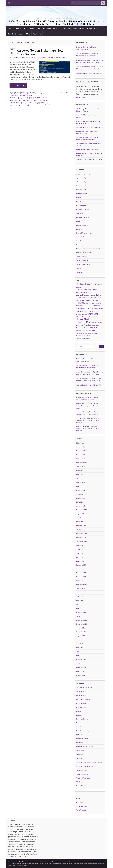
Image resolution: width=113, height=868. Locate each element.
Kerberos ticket (15, 102)
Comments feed (82, 806)
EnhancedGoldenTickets (34, 97)
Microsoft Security (25, 57)
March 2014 (80, 655)
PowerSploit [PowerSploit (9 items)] (88, 325)
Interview (80, 213)
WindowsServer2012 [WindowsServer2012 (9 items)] (84, 336)
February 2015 (81, 612)
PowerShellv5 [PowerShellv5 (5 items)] (80, 325)
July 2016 (79, 549)
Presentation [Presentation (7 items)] (80, 328)
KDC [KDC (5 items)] (85, 306)
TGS (48, 104)
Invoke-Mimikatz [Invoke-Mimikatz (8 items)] (95, 303)
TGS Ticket (13, 105)
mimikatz (42, 102)
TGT (19, 105)
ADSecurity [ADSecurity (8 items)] (90, 298)
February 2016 (81, 565)
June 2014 (80, 644)
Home (10, 29)
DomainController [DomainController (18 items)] (91, 300)
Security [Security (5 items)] (86, 328)
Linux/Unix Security (83, 217)
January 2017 (81, 530)
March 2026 (80, 443)
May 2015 (80, 600)
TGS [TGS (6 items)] (93, 330)
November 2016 (82, 533)
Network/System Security (85, 233)
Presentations (79, 29)
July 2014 (79, 640)
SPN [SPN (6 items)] (90, 330)
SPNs (28, 34)
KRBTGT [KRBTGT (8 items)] (92, 309)
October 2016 (81, 537)
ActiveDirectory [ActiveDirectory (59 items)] (87, 284)
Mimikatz (66, 29)
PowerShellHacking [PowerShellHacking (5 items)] (97, 322)
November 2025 (82, 455)
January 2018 (81, 506)
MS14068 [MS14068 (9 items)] (80, 317)
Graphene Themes (22, 865)
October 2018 (81, 494)
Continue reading (18, 85)
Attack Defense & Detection (49, 29)
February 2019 (81, 490)
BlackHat (44, 94)
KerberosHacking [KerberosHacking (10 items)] (83, 308)
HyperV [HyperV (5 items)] (88, 303)
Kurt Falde (80, 426)
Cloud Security (81, 182)
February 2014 (81, 659)
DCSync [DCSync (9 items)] (79, 300)
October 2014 (81, 628)
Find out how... (81, 97)
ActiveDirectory (17, 92)
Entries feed (80, 802)
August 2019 (81, 482)
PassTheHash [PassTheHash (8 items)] (88, 317)
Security (79, 245)
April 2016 (80, 557)
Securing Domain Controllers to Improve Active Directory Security (89, 406)
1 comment (66, 92)
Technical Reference (59, 57)
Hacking (79, 201)
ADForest (37, 94)
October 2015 (81, 581)
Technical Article (82, 257)
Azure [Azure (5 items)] (102, 298)
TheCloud (80, 268)
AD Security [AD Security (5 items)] (97, 298)
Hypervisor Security (83, 209)
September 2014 (82, 632)
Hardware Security (82, 205)
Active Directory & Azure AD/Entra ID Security (56, 18)
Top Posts (37, 34)
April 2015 (80, 604)
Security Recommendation (85, 253)
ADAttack (30, 94)
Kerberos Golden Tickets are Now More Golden (40, 52)
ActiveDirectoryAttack (31, 92)
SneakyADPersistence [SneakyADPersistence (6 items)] (83, 330)
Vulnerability (80, 272)
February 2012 (81, 675)
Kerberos (29, 101)
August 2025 (81, 467)
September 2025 (82, 463)
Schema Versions (94, 29)
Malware (79, 221)
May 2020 (80, 474)
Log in (78, 798)
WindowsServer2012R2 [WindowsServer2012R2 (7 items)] (83, 338)
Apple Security (81, 178)
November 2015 (82, 577)
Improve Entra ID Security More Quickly (89, 73)
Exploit (79, 198)
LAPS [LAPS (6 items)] (97, 309)
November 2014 (82, 624)
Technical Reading (82, 260)
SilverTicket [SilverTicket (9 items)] (93, 328)
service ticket (33, 104)
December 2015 (82, 573)
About (18, 29)
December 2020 (82, 471)
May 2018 (80, 502)
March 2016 (80, 561)
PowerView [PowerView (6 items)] (96, 325)
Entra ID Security (82, 194)
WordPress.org (81, 810)
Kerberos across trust (40, 101)
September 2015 (82, 585)
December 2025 (82, 451)
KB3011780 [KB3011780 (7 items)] (80, 306)
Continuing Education (83, 186)
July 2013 (79, 663)
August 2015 (81, 589)
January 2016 (81, 569)
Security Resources (15, 34)
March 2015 (80, 608)
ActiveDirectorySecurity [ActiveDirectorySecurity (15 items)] (87, 290)
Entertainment (81, 190)
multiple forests (15, 104)
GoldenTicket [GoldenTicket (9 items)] (81, 303)
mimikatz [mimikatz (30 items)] (93, 314)
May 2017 (80, 522)
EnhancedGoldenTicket (17, 97)
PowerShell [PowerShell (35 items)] (83, 319)
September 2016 (82, 541)
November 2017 (82, 510)
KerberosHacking (26, 102)
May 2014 (80, 648)
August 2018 (81, 498)
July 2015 (79, 592)
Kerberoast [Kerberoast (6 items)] (89, 306)
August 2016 (81, 545)
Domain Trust (34, 96)
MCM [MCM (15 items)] (79, 311)
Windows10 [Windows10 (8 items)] (80, 333)
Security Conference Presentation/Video (42, 57)
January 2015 (81, 616)
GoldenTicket (35, 99)
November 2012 (82, 667)
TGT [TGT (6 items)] (95, 330)
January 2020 (81, 478)
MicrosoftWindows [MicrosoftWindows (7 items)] (82, 314)
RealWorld (80, 241)
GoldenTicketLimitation (17, 101)
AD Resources (29, 29)
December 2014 (82, 620)
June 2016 (80, 553)
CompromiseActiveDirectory (19, 96)
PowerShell (25, 104)
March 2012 (80, 671)
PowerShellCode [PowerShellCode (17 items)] (84, 322)
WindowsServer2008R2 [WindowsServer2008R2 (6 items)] (91, 333)
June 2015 (80, 596)
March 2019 (80, 486)
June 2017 (80, 518)
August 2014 (81, 636)
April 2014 (80, 652)
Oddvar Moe (81, 418)
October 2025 (81, 459)
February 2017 (81, 526)
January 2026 (81, 447)
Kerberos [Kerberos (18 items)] (97, 306)
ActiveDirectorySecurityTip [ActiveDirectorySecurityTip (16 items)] (89, 295)
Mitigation (80, 229)
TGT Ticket (25, 105)
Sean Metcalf (15, 57)
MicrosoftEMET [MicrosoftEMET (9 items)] (87, 311)
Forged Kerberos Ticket (22, 99)
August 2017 (81, 514)
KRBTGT (36, 102)
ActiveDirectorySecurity (18, 94)
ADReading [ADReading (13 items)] (81, 297)
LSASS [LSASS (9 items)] (101, 308)
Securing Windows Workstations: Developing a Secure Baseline (88, 420)
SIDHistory (42, 104)
